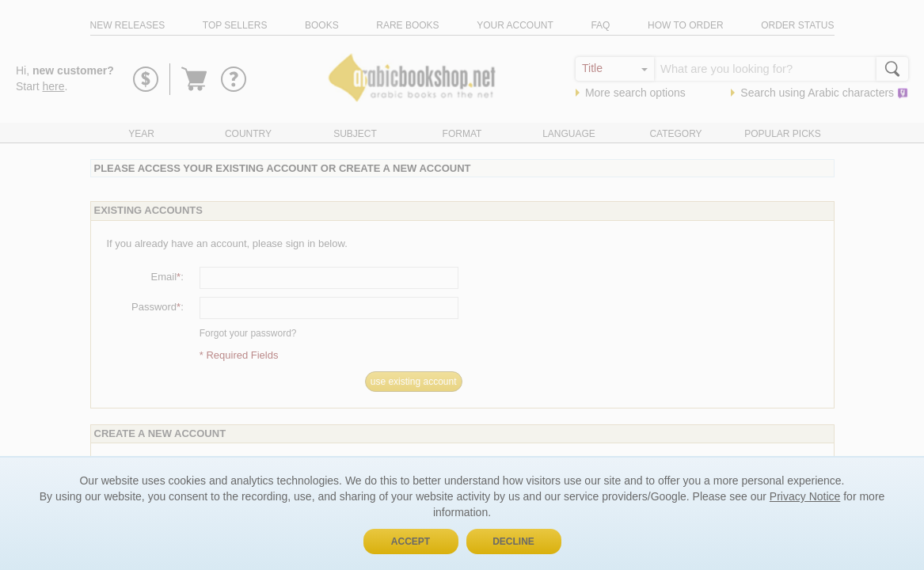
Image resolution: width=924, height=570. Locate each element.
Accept (411, 541)
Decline (513, 541)
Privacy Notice (805, 496)
